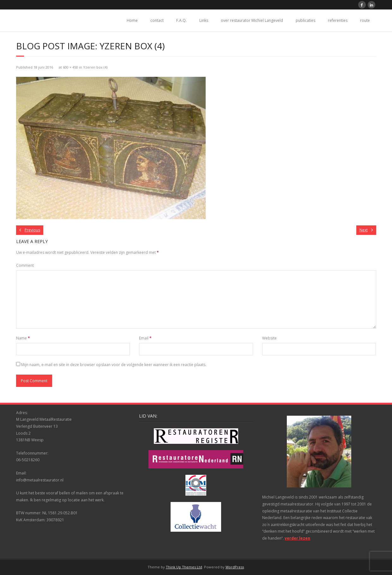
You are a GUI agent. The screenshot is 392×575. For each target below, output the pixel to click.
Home (132, 20)
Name (23, 338)
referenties (338, 20)
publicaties (305, 20)
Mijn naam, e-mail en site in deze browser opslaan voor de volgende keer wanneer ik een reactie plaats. (114, 365)
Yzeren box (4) (95, 67)
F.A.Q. (181, 20)
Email (145, 338)
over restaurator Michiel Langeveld (252, 20)
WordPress (235, 567)
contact (157, 20)
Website (269, 338)
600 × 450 (70, 67)
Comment (25, 265)
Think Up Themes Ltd (184, 567)
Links (204, 20)
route (365, 20)
